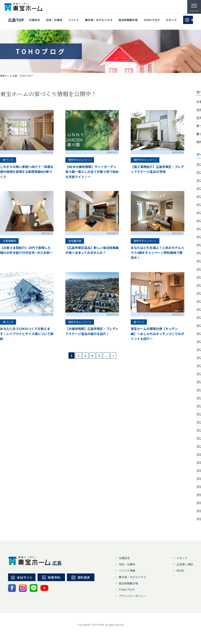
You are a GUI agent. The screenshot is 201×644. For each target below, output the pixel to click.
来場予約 (51, 577)
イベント (74, 20)
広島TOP (16, 20)
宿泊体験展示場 (128, 20)
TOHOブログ (152, 20)
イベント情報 (127, 571)
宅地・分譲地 (54, 20)
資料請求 (81, 577)
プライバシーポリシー (132, 596)
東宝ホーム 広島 (9, 76)
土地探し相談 (185, 564)
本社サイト (22, 577)
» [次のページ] (113, 356)
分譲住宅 (34, 20)
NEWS (180, 571)
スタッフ (171, 20)
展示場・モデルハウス (99, 20)
